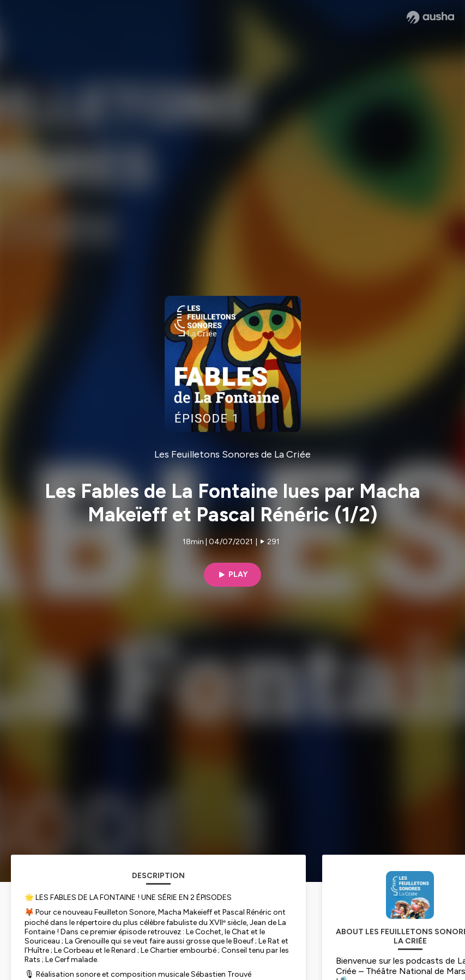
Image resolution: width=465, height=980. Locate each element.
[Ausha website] (430, 17)
